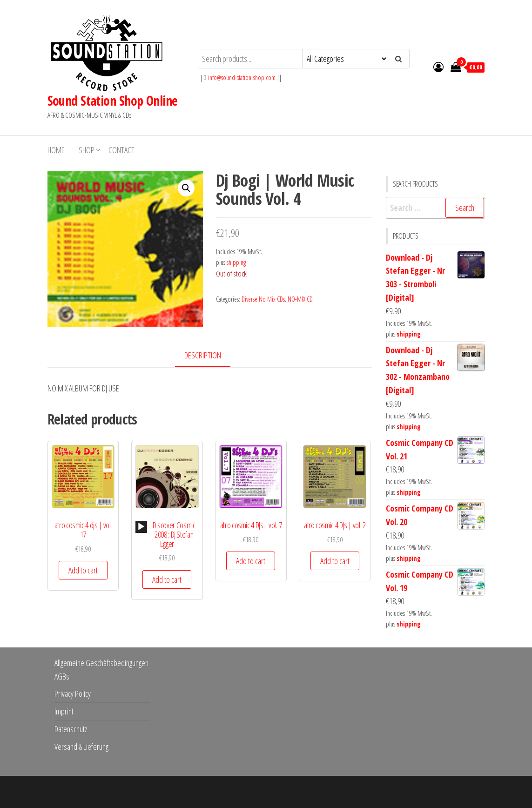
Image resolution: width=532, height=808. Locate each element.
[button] (186, 188)
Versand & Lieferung (81, 747)
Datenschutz (71, 729)
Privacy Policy (73, 694)
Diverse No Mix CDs (263, 299)
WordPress (259, 792)
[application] (141, 527)
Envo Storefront (324, 792)
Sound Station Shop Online (113, 101)
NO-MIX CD (300, 299)
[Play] (141, 527)
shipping (236, 262)
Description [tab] (203, 355)
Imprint (64, 711)
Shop (87, 150)
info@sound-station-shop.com (242, 77)
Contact (121, 150)
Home (56, 150)
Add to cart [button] (83, 570)
